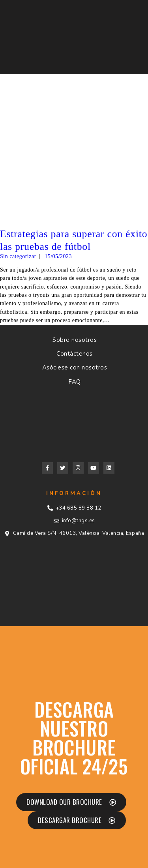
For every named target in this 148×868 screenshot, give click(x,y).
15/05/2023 (58, 256)
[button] (71, 802)
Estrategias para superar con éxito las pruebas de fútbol (74, 240)
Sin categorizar (18, 256)
